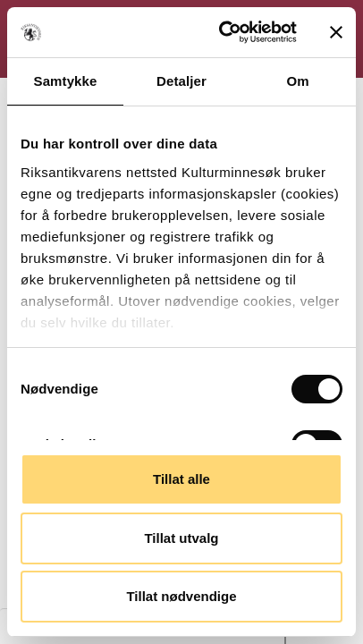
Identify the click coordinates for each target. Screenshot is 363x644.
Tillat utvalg (181, 538)
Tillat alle (181, 479)
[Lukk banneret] (336, 32)
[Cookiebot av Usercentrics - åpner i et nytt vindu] (224, 32)
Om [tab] (297, 81)
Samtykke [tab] (66, 81)
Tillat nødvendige (181, 596)
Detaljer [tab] (181, 81)
